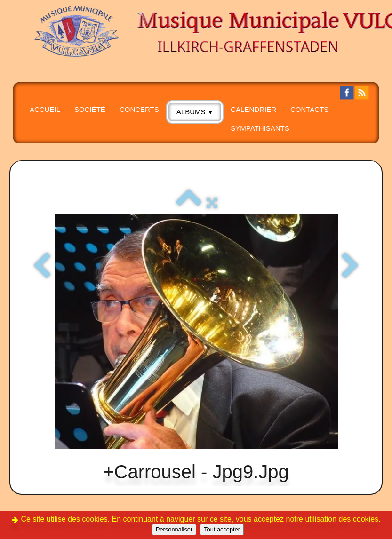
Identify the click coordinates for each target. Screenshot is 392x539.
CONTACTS (309, 109)
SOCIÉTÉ (90, 109)
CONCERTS (139, 109)
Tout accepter (222, 529)
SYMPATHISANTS (260, 128)
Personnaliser (174, 529)
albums (195, 112)
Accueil (45, 109)
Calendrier (253, 109)
